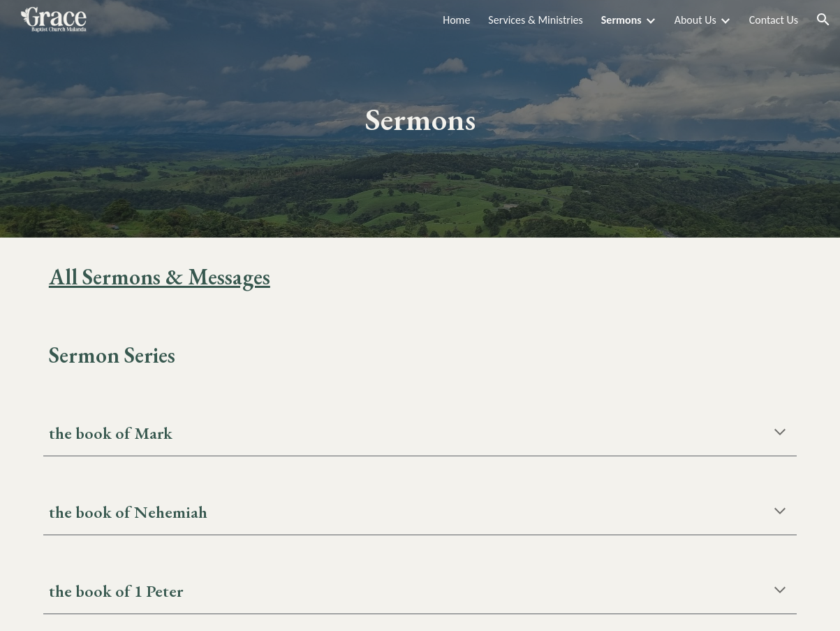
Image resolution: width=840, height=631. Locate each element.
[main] (420, 119)
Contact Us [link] (774, 20)
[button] (823, 20)
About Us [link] (695, 20)
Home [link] (456, 20)
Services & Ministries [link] (535, 20)
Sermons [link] (621, 20)
